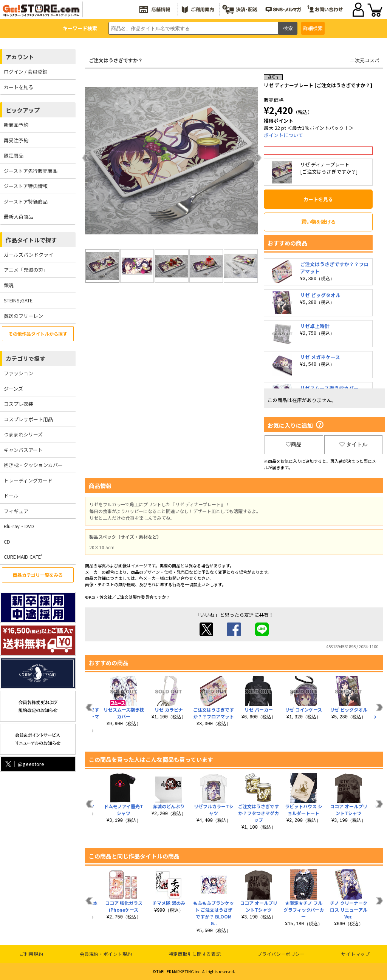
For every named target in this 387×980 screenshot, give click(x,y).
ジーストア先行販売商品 (31, 171)
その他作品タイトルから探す (38, 334)
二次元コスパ (365, 60)
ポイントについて (283, 135)
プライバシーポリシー (281, 954)
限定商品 (14, 155)
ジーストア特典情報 (26, 186)
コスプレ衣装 (19, 404)
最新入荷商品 (19, 216)
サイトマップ (356, 954)
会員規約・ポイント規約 (106, 954)
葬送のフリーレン (23, 316)
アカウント (20, 57)
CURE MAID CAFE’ (23, 557)
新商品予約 (16, 125)
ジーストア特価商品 (26, 201)
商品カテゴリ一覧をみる (38, 575)
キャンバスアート (23, 450)
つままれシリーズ (23, 434)
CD (7, 542)
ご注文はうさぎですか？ (116, 60)
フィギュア (16, 511)
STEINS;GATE (18, 300)
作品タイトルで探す (31, 240)
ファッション (19, 373)
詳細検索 (313, 28)
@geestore (24, 764)
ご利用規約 (31, 954)
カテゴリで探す (26, 358)
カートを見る (19, 87)
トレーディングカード (28, 480)
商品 (294, 444)
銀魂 (9, 285)
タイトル (353, 444)
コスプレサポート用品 (28, 419)
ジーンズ (13, 389)
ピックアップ (23, 110)
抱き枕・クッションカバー (33, 465)
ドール (11, 495)
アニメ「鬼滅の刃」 (26, 270)
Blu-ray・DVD (19, 526)
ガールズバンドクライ (29, 255)
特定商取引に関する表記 (195, 954)
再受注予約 (16, 140)
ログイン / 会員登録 (26, 72)
